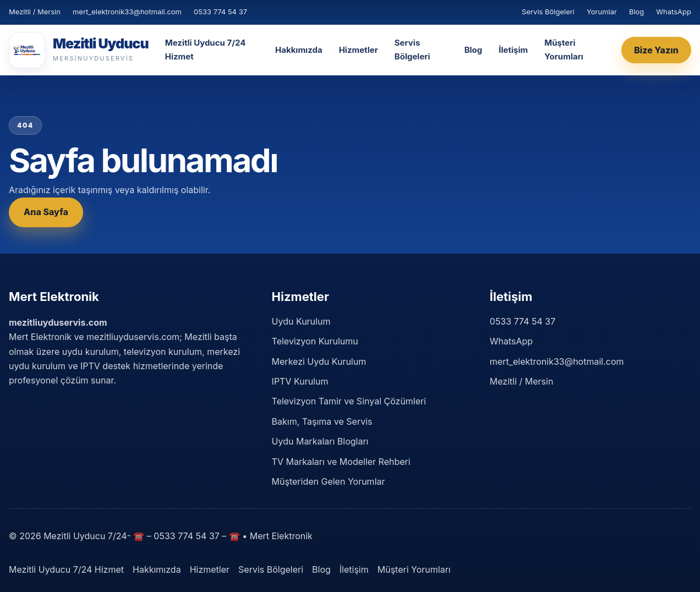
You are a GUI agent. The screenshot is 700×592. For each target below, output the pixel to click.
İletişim (513, 50)
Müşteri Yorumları (564, 50)
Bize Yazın (656, 50)
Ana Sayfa (46, 212)
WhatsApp (674, 12)
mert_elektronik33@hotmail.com (127, 12)
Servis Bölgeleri (548, 12)
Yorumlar (602, 12)
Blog (636, 12)
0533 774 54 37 (220, 12)
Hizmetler (359, 50)
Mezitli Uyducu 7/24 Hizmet (206, 50)
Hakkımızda (299, 50)
